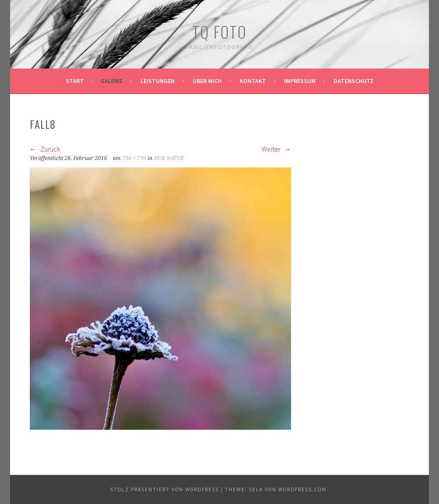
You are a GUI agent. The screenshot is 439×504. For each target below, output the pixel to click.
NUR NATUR (169, 158)
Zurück (45, 149)
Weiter (276, 149)
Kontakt (253, 81)
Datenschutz (354, 81)
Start (75, 81)
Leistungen (158, 81)
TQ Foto (219, 31)
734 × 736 (134, 158)
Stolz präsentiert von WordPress (165, 489)
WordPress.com (302, 489)
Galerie (112, 81)
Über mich (207, 81)
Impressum (300, 81)
